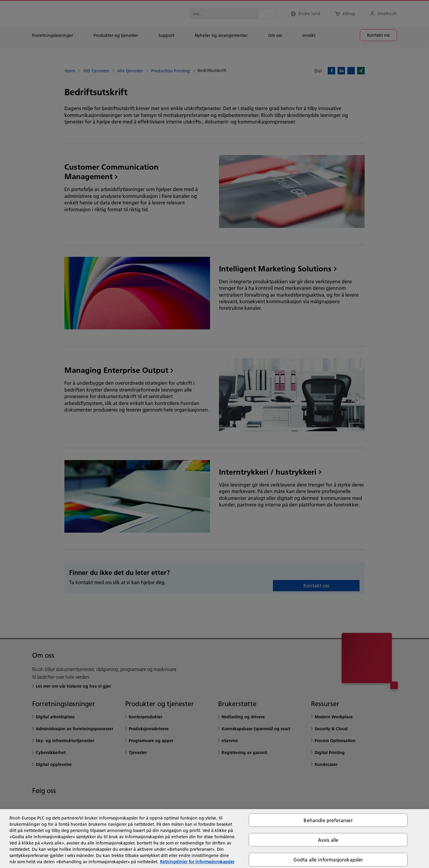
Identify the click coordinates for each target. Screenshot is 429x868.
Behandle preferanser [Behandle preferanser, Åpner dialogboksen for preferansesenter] (328, 820)
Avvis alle (328, 840)
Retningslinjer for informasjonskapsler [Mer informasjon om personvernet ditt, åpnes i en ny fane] (197, 862)
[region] (214, 839)
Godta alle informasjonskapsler (328, 860)
